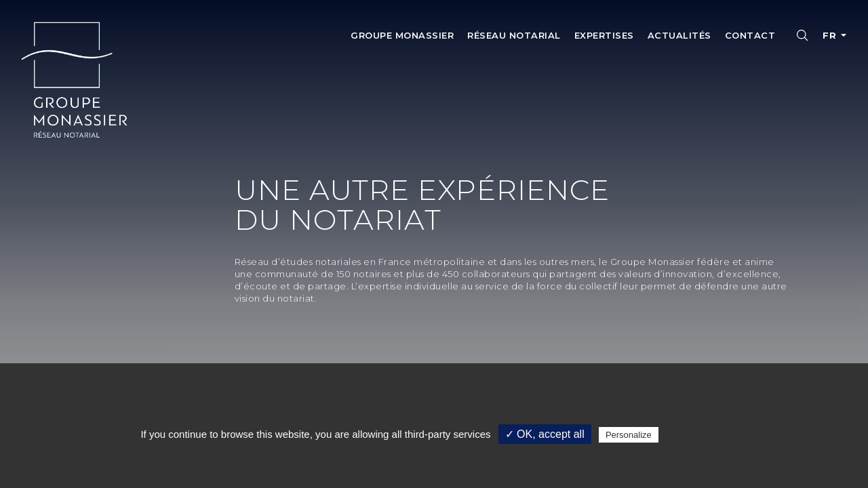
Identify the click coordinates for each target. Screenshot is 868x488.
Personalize (629, 435)
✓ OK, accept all (545, 434)
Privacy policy (694, 434)
